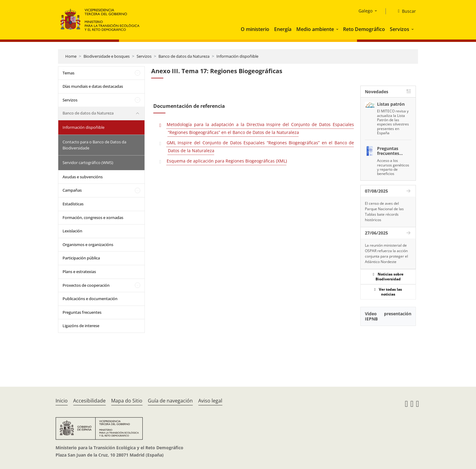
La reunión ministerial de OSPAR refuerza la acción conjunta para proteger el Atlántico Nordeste (386, 253)
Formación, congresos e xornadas (93, 217)
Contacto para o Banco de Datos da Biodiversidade (94, 145)
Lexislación (72, 231)
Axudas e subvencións (83, 177)
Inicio (62, 401)
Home (71, 56)
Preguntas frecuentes (82, 312)
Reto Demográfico (364, 29)
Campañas (72, 190)
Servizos (399, 29)
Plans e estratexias (79, 272)
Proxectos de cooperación (86, 285)
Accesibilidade (89, 401)
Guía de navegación (170, 401)
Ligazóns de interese (81, 326)
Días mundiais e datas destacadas (93, 86)
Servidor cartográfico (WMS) (88, 163)
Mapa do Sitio (127, 401)
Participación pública (81, 258)
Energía (283, 29)
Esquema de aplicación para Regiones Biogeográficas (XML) (227, 161)
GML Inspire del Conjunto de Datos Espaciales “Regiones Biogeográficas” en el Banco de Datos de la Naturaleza (260, 147)
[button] (338, 29)
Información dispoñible (237, 56)
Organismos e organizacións (88, 245)
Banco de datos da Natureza (184, 56)
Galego (365, 11)
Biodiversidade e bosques (107, 56)
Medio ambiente (315, 29)
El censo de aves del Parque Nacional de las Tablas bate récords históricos (384, 212)
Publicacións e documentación (90, 299)
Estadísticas (73, 204)
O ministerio (255, 29)
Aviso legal (210, 401)
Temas (68, 73)
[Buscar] (405, 11)
